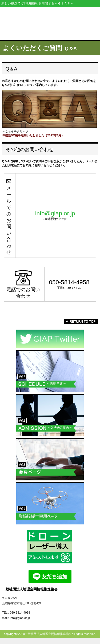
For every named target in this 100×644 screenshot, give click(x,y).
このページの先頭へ (81, 321)
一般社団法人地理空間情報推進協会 (50, 17)
